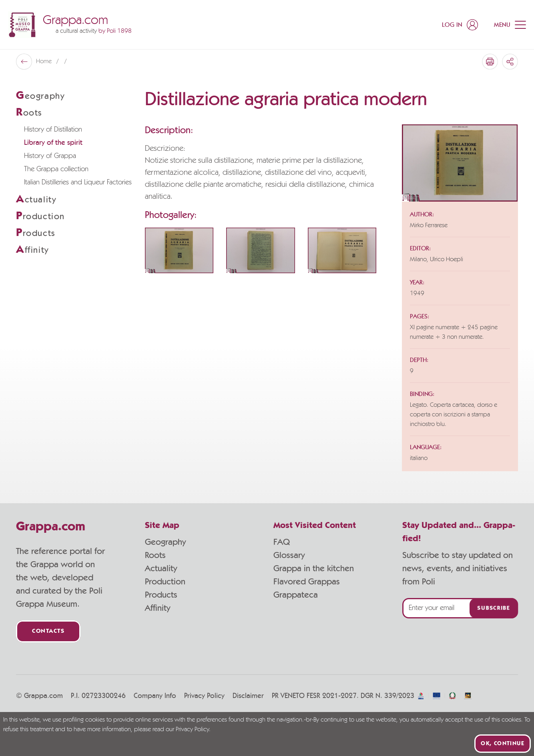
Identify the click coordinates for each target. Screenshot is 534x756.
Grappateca (296, 595)
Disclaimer (248, 696)
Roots (155, 555)
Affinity (158, 608)
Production (165, 582)
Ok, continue (503, 744)
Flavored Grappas (307, 582)
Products (161, 595)
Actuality (161, 568)
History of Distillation (53, 130)
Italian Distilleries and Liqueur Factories (78, 182)
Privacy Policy (204, 696)
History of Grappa (50, 156)
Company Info (155, 696)
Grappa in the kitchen (314, 568)
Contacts (48, 631)
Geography (165, 542)
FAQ (282, 542)
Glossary (289, 555)
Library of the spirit (53, 143)
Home (45, 62)
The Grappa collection (56, 169)
